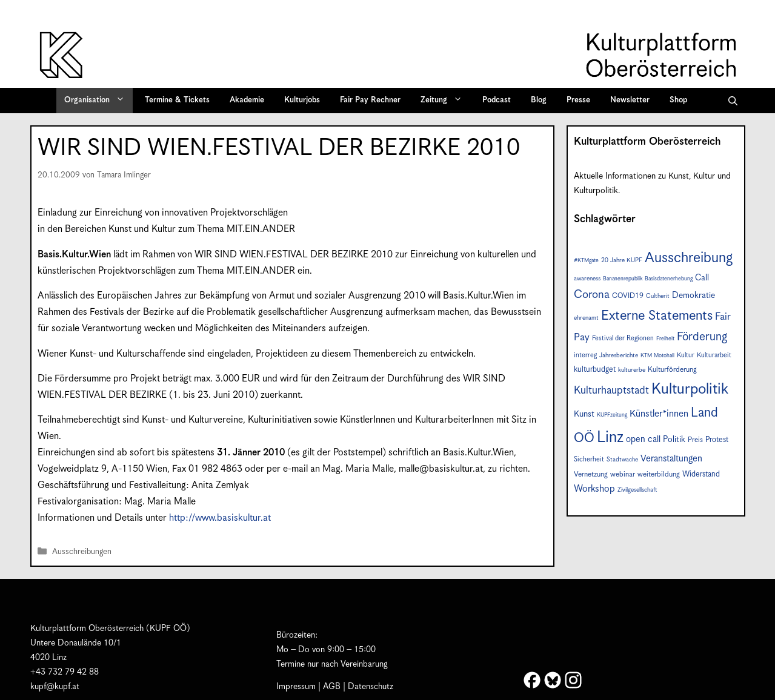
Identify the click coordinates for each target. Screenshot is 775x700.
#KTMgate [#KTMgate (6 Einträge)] (586, 261)
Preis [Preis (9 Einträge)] (695, 440)
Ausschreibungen (82, 552)
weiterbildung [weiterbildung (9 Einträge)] (659, 474)
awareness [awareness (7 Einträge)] (587, 279)
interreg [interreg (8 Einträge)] (585, 355)
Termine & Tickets (177, 100)
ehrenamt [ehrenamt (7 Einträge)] (586, 318)
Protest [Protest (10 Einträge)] (717, 440)
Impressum (296, 687)
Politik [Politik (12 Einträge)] (674, 440)
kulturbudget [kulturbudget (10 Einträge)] (595, 370)
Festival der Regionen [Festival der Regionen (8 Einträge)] (623, 338)
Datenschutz (371, 687)
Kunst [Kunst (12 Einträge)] (584, 414)
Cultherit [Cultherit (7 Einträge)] (658, 296)
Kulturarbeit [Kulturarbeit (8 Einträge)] (714, 355)
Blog (539, 100)
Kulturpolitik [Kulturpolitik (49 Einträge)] (690, 389)
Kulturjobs (302, 100)
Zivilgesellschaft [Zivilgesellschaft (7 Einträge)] (637, 490)
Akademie (247, 100)
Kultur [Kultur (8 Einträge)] (686, 355)
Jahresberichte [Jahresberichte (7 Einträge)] (619, 355)
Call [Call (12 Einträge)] (702, 278)
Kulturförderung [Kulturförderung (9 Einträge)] (672, 370)
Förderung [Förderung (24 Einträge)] (702, 337)
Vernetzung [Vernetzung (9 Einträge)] (591, 474)
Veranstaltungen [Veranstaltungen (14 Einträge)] (671, 459)
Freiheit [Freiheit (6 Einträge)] (665, 339)
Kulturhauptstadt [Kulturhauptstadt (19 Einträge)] (611, 391)
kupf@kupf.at (55, 687)
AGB (332, 687)
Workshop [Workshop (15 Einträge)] (594, 489)
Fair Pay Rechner (370, 100)
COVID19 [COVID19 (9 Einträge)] (628, 296)
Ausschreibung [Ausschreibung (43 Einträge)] (689, 258)
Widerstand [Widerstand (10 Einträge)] (701, 474)
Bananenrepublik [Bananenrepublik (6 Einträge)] (623, 279)
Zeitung (445, 101)
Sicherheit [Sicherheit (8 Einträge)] (589, 459)
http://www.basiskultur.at (220, 518)
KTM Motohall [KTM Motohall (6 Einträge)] (657, 356)
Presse (578, 100)
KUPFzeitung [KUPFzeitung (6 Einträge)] (612, 415)
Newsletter (630, 100)
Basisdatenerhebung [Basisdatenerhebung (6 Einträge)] (669, 279)
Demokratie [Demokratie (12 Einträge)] (694, 296)
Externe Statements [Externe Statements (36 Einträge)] (657, 316)
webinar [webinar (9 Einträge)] (623, 474)
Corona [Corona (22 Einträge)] (592, 295)
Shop (678, 100)
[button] (733, 101)
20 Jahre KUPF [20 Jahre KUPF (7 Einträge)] (622, 260)
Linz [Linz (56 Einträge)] (610, 437)
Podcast (497, 100)
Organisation (98, 101)
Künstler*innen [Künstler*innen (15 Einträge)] (659, 414)
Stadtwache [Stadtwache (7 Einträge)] (622, 460)
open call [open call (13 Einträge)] (643, 439)
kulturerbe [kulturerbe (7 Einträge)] (632, 370)
